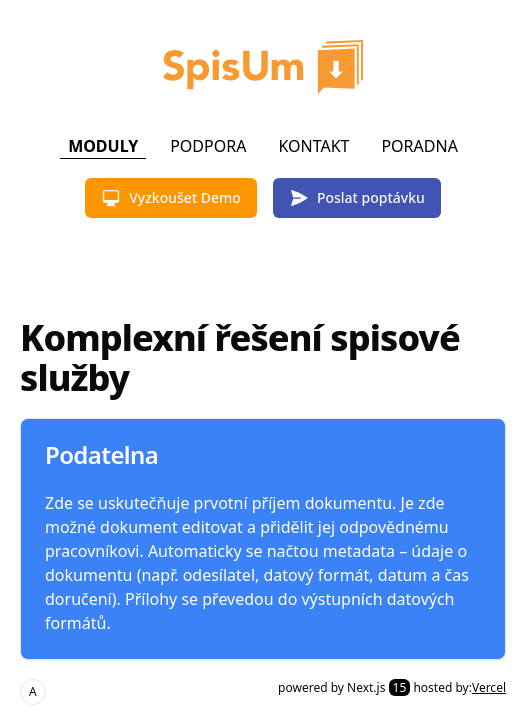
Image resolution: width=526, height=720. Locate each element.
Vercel (489, 687)
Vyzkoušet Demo (171, 198)
